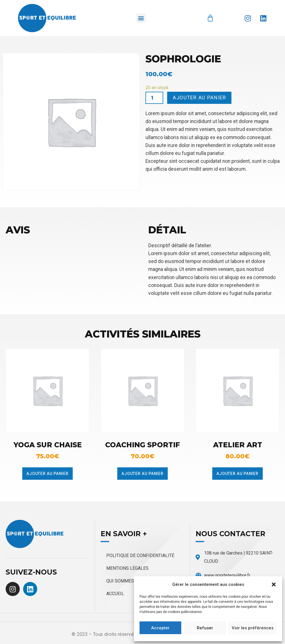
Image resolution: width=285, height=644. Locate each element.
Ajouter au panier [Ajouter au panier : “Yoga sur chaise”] (47, 474)
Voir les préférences (253, 628)
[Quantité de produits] (154, 98)
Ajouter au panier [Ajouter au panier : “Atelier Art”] (238, 474)
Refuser (205, 628)
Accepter (160, 628)
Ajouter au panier (199, 98)
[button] (274, 584)
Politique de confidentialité (140, 556)
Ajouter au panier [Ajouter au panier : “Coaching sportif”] (142, 474)
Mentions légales (127, 568)
